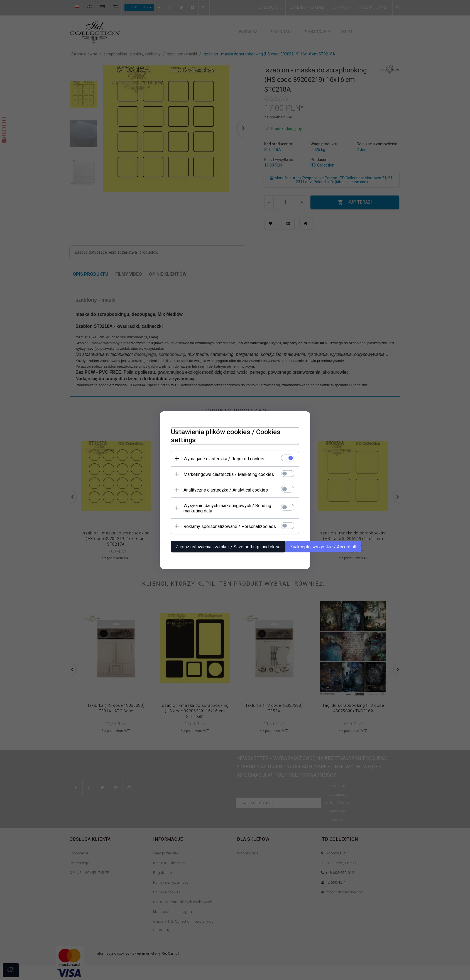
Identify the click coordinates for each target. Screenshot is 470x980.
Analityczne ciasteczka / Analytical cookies (226, 490)
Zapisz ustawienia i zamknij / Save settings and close (228, 547)
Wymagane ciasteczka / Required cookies (225, 459)
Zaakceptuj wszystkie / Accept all (323, 547)
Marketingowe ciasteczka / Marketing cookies (229, 474)
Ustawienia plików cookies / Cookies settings (226, 436)
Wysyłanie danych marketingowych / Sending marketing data (227, 508)
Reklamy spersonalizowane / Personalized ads (230, 526)
